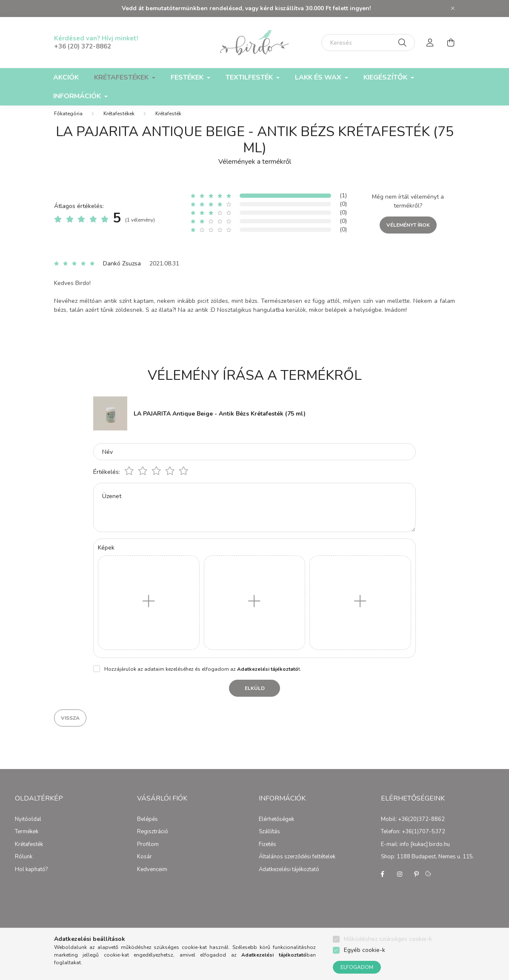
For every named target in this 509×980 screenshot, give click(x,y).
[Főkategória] (68, 122)
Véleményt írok (408, 234)
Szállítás (269, 840)
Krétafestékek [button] (122, 77)
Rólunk (24, 866)
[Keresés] (368, 43)
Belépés (147, 828)
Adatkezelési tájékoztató (289, 878)
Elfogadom (357, 967)
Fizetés (267, 853)
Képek (106, 556)
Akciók (66, 77)
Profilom (148, 853)
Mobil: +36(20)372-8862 (413, 828)
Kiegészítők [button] (386, 77)
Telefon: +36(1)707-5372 (413, 840)
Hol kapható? (31, 878)
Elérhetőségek (276, 828)
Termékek (27, 840)
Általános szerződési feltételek (297, 866)
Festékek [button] (188, 77)
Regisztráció (153, 840)
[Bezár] (453, 9)
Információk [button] (78, 96)
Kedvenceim (152, 878)
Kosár (144, 866)
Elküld (255, 697)
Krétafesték (168, 122)
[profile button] (430, 43)
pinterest (417, 883)
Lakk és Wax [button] (319, 77)
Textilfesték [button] (250, 77)
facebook (383, 883)
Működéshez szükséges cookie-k (388, 939)
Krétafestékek (119, 122)
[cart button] (451, 43)
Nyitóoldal (28, 828)
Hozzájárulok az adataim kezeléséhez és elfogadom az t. (203, 678)
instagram (400, 883)
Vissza (70, 726)
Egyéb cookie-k (365, 950)
